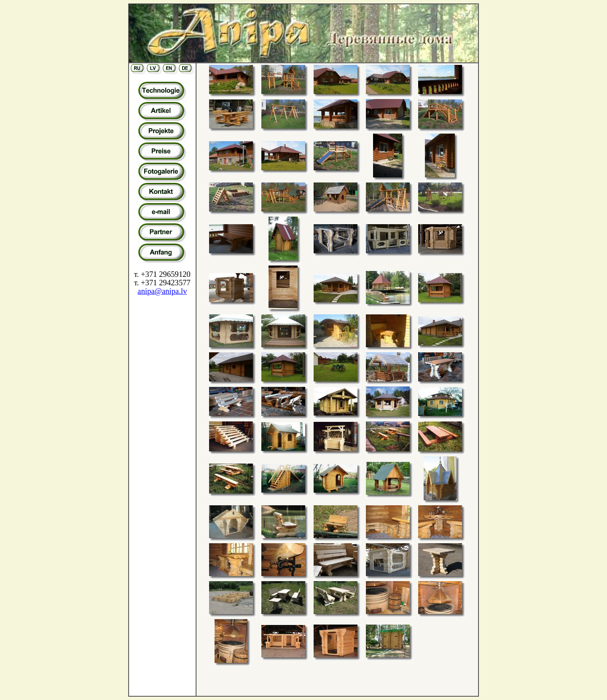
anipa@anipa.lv (162, 291)
